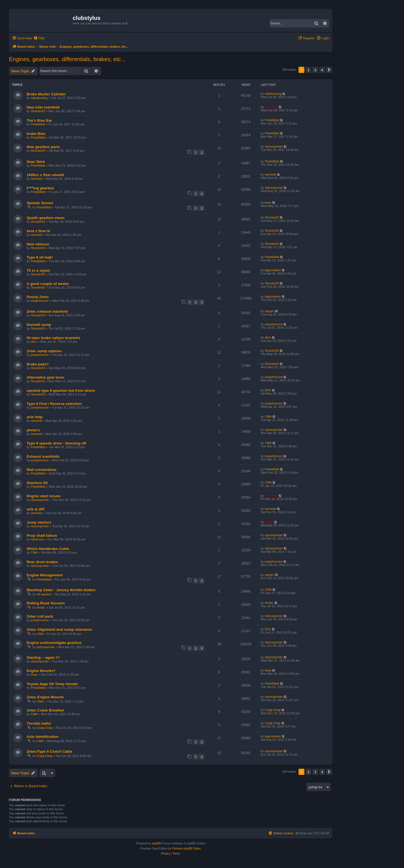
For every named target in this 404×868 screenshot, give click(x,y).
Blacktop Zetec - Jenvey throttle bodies (61, 590)
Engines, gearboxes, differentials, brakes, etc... (67, 59)
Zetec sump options (44, 351)
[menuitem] (39, 38)
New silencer (38, 244)
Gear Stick (36, 162)
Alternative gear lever (45, 377)
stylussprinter (274, 146)
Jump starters (39, 522)
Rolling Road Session (46, 603)
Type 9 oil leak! (40, 257)
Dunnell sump (39, 325)
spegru (270, 311)
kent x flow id (38, 231)
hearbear (271, 107)
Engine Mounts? (41, 671)
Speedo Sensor (40, 203)
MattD (269, 522)
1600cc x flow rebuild (45, 175)
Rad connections (42, 470)
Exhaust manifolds (43, 456)
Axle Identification (43, 737)
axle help (35, 417)
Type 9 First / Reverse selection (54, 404)
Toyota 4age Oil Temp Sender (52, 684)
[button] (329, 70)
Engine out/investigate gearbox (54, 643)
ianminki (36, 179)
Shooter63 (38, 111)
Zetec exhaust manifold (47, 311)
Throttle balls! (39, 723)
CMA (268, 416)
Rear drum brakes (42, 562)
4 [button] (322, 70)
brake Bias (36, 134)
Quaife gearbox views (46, 218)
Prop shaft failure (42, 536)
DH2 (268, 390)
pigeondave (273, 270)
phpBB (156, 843)
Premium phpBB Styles (186, 849)
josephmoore (40, 301)
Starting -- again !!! (43, 658)
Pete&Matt (38, 124)
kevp (268, 202)
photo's (33, 430)
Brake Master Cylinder (46, 94)
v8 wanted (44, 594)
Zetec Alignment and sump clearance (59, 629)
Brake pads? (38, 364)
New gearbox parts (43, 147)
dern (34, 342)
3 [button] (315, 70)
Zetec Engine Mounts (45, 697)
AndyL (41, 607)
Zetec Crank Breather (45, 710)
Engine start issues (44, 496)
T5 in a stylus (38, 270)
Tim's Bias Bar (39, 120)
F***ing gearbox (40, 188)
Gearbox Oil (37, 483)
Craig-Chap (273, 710)
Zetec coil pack (40, 616)
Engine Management (45, 575)
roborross (37, 539)
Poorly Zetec (38, 297)
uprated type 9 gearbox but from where (61, 391)
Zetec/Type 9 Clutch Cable (50, 751)
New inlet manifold (43, 107)
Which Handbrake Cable (48, 549)
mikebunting (39, 98)
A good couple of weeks (48, 284)
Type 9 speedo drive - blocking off (56, 443)
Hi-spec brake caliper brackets (53, 338)
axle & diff (35, 509)
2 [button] (308, 70)
